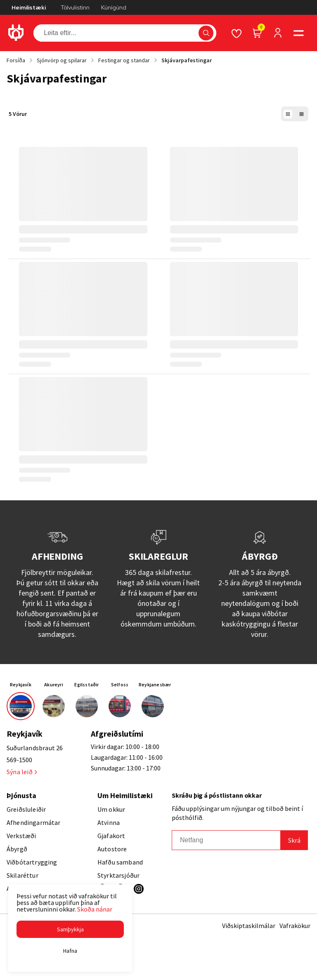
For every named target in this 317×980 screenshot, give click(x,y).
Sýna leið (22, 772)
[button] (70, 929)
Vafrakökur (295, 926)
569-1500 (19, 760)
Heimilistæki (29, 7)
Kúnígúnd (114, 7)
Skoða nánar (95, 909)
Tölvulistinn (75, 7)
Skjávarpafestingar (187, 60)
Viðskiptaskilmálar (249, 926)
